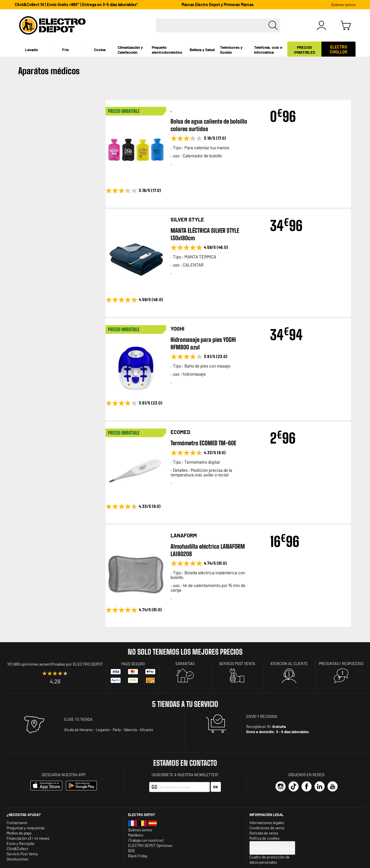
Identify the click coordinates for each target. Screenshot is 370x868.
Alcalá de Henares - (80, 730)
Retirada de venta (264, 833)
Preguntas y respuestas (26, 828)
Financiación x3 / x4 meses (28, 838)
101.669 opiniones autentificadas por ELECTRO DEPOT (55, 664)
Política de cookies (264, 838)
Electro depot (141, 815)
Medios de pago (19, 833)
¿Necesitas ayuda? (24, 815)
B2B (131, 851)
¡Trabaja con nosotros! (146, 840)
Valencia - (131, 730)
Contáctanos (17, 823)
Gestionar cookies (272, 848)
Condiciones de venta (267, 828)
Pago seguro (133, 664)
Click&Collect (17, 849)
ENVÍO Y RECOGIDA (262, 716)
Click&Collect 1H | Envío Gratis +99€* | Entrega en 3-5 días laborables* (76, 4)
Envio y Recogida (20, 843)
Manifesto (136, 835)
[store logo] (52, 25)
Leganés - (104, 730)
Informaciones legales (267, 823)
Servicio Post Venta (22, 854)
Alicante (147, 730)
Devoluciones (17, 859)
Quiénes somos (343, 5)
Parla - (118, 730)
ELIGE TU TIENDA (78, 719)
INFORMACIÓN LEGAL (267, 815)
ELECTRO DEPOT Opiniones (150, 845)
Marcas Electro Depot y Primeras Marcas (218, 4)
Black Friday (138, 856)
